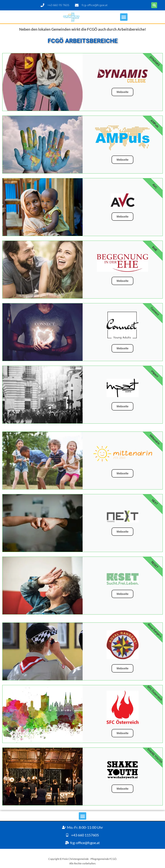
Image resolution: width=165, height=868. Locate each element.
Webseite (122, 92)
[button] (154, 5)
